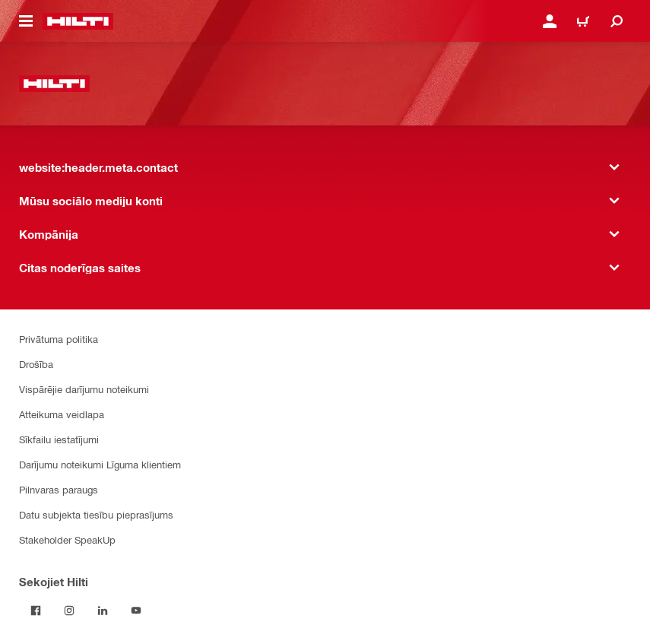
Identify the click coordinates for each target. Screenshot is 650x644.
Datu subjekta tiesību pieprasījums (96, 514)
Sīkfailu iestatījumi (59, 439)
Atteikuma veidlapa (62, 414)
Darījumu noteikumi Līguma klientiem (100, 464)
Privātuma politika (59, 339)
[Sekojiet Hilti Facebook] (36, 611)
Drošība (36, 364)
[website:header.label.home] (78, 21)
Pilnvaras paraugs (59, 489)
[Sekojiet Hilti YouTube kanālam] (136, 611)
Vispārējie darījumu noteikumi (84, 389)
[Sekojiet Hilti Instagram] (69, 611)
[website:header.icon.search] (617, 21)
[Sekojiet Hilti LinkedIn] (103, 611)
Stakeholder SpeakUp (67, 539)
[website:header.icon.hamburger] (26, 21)
